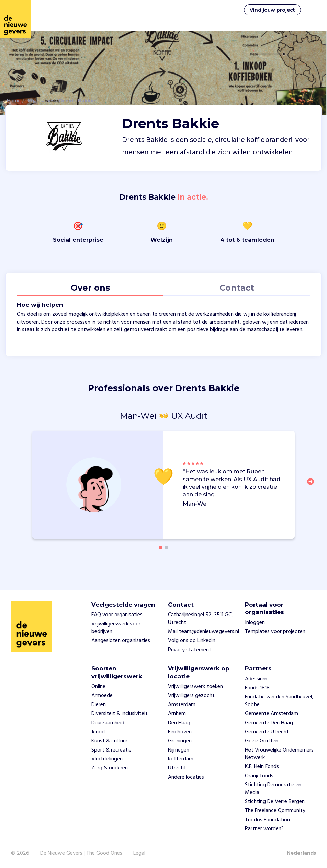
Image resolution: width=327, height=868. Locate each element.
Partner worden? (264, 829)
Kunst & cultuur (109, 741)
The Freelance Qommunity (275, 811)
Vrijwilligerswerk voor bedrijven (116, 628)
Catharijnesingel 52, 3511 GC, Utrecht (200, 619)
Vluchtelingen (107, 759)
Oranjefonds (259, 776)
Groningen (180, 741)
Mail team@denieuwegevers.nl (204, 632)
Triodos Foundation (267, 820)
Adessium (256, 679)
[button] (313, 486)
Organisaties (40, 101)
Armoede (102, 696)
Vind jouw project (272, 10)
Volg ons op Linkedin (192, 641)
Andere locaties (186, 777)
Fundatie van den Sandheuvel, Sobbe (279, 701)
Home (14, 101)
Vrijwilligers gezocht (191, 696)
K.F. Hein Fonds (262, 767)
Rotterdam (181, 759)
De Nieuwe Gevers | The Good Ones (81, 853)
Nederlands (301, 853)
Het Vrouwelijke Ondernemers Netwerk (279, 754)
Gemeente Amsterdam (272, 714)
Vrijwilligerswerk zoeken (195, 687)
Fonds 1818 (257, 688)
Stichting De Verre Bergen (275, 802)
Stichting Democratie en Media (273, 789)
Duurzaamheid (108, 723)
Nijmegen (179, 750)
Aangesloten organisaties (121, 641)
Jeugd (98, 732)
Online (98, 687)
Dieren (99, 705)
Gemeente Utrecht (267, 732)
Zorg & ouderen (110, 768)
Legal (139, 853)
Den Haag (179, 723)
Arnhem (177, 714)
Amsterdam (182, 705)
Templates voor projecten (275, 632)
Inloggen (255, 623)
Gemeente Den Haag (269, 723)
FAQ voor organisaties (117, 615)
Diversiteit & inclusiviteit (120, 714)
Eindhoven (180, 732)
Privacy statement (190, 650)
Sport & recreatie (111, 750)
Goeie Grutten (262, 741)
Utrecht (177, 768)
